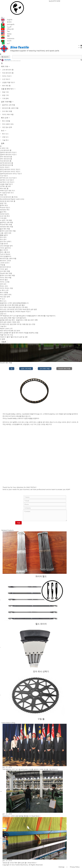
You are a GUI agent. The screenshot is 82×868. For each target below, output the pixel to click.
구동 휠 (2, 265)
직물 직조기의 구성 (6, 335)
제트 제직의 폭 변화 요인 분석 (10, 331)
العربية (6, 27)
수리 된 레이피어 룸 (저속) (9, 197)
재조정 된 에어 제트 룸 (8, 201)
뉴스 (3, 130)
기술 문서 (5, 140)
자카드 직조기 (7, 76)
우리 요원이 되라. (8, 124)
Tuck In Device (5, 254)
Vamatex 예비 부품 (6, 227)
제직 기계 (4, 66)
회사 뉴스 (5, 134)
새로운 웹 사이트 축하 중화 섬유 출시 (12, 305)
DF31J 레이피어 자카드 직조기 (10, 169)
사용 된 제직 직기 (7, 89)
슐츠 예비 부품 (5, 229)
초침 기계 (5, 95)
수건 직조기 (6, 79)
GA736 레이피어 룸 (6, 163)
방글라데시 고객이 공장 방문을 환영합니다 (14, 303)
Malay (6, 34)
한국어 (6, 22)
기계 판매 (5, 98)
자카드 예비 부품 (8, 114)
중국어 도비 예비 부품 (7, 275)
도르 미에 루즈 (5, 216)
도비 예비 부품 (7, 111)
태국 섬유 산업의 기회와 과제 (10, 322)
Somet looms (5, 214)
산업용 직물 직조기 (9, 82)
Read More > (36, 816)
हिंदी (5, 36)
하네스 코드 (4, 286)
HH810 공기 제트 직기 (7, 191)
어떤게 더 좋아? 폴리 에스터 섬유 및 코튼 (14, 337)
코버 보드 (3, 284)
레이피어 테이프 (5, 267)
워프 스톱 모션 (5, 252)
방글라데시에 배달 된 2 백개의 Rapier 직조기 (15, 311)
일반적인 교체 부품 (9, 105)
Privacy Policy (74, 867)
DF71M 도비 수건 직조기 (8, 178)
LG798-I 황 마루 (5, 186)
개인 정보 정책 (7, 127)
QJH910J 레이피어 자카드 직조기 (11, 174)
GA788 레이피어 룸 (6, 165)
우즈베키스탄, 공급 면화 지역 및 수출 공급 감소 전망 (18, 324)
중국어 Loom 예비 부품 (8, 231)
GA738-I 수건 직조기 (7, 180)
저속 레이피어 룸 (8, 73)
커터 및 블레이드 (6, 256)
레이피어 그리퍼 (5, 261)
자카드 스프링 (5, 282)
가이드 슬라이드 (5, 248)
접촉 (3, 143)
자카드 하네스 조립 (6, 288)
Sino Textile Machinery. (20, 865)
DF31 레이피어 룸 (6, 157)
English (7, 20)
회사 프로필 (6, 121)
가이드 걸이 (4, 269)
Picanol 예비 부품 (6, 224)
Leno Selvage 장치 (6, 246)
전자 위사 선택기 (6, 241)
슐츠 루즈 (3, 212)
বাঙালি (6, 41)
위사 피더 (3, 237)
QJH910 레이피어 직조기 (8, 152)
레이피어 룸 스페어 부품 (10, 108)
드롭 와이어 (4, 244)
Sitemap (61, 867)
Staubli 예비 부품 (6, 273)
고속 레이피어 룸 (8, 70)
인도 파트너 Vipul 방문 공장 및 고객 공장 (14, 307)
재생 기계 (5, 92)
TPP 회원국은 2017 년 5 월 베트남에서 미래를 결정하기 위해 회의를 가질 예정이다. (28, 316)
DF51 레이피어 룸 (6, 159)
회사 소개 (4, 118)
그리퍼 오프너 (5, 263)
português (8, 24)
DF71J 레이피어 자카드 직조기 (10, 171)
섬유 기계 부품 (6, 102)
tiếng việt (7, 29)
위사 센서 (3, 239)
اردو (5, 43)
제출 (18, 523)
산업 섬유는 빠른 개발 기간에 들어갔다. (13, 318)
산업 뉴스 (5, 137)
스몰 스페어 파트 (6, 233)
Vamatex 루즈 (5, 210)
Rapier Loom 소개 (6, 328)
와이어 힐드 (4, 280)
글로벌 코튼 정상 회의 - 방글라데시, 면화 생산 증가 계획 (19, 320)
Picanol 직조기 (5, 208)
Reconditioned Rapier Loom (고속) (12, 199)
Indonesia (8, 38)
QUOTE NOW (55, 1)
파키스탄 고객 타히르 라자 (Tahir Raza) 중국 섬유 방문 (18, 309)
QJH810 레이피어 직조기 (8, 154)
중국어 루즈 (4, 205)
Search (5, 57)
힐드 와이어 (4, 250)
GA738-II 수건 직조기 (7, 182)
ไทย (5, 31)
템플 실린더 (4, 235)
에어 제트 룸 (6, 86)
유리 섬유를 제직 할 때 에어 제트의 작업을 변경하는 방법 (19, 333)
